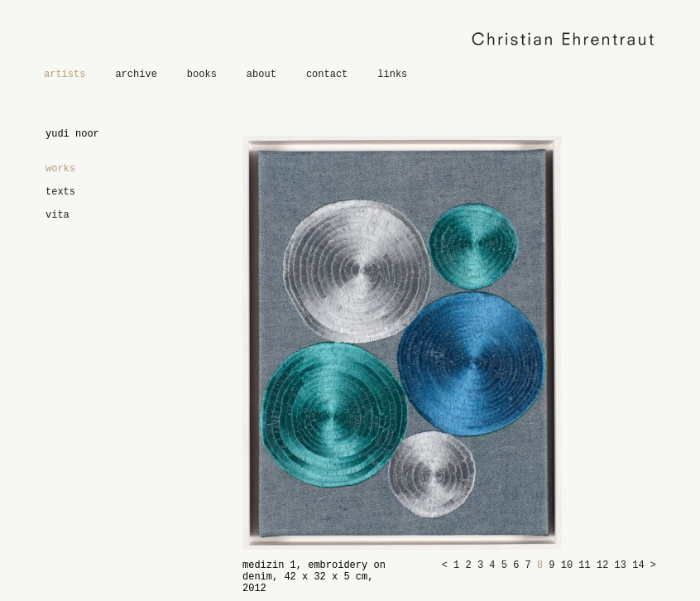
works (60, 169)
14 (641, 565)
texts (60, 192)
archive (136, 75)
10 (570, 565)
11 (587, 565)
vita (58, 215)
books (202, 75)
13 (624, 565)
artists (65, 75)
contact (327, 75)
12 (606, 565)
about (261, 75)
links (392, 75)
